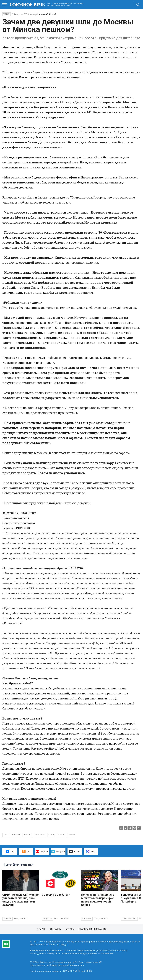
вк (9, 851)
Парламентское (129, 919)
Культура (7, 919)
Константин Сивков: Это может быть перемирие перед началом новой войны (98, 900)
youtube (42, 851)
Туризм (6, 14)
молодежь (40, 835)
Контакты (55, 929)
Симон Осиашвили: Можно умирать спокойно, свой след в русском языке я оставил (21, 900)
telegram (58, 851)
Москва (71, 835)
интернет (16, 835)
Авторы (70, 929)
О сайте (41, 929)
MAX (91, 851)
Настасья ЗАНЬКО (47, 14)
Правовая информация (92, 929)
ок (26, 851)
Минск (61, 835)
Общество (47, 919)
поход (51, 835)
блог (6, 835)
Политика (87, 919)
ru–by (75, 851)
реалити (27, 835)
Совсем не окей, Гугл (56, 895)
